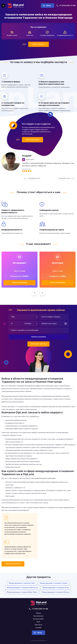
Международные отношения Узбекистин (23, 588)
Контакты (39, 625)
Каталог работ (38, 619)
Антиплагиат (39, 616)
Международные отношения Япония (55, 592)
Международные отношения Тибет (22, 583)
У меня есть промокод (38, 337)
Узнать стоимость (39, 44)
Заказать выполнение (20, 283)
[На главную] (16, 6)
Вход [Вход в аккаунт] (47, 6)
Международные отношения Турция (54, 583)
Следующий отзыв (66, 178)
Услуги (38, 613)
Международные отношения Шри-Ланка (22, 592)
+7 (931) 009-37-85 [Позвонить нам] (66, 6)
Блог (39, 622)
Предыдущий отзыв (32, 178)
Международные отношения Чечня (56, 588)
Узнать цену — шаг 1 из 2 (39, 344)
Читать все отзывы (32, 140)
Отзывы (38, 628)
